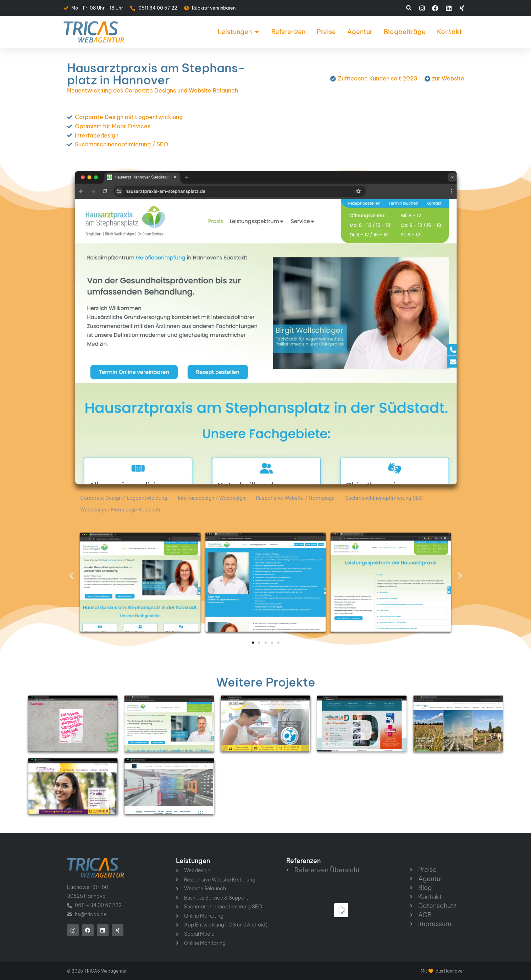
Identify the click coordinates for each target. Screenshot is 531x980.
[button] (409, 8)
